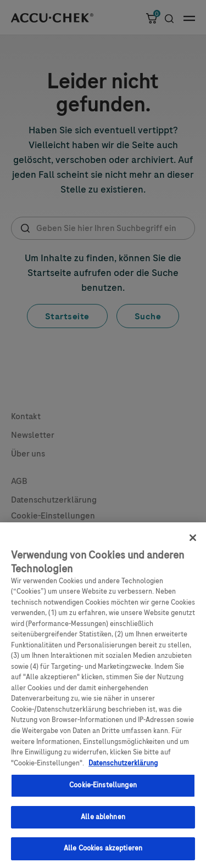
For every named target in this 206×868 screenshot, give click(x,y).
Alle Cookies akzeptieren (103, 853)
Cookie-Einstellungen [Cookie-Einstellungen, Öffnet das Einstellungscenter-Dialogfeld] (103, 790)
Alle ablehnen (103, 821)
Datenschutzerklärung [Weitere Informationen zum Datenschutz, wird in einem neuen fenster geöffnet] (123, 768)
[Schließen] (193, 542)
